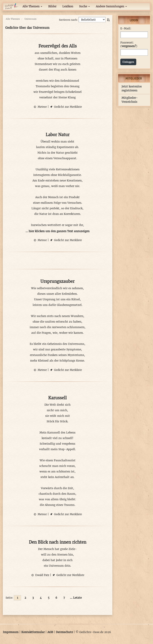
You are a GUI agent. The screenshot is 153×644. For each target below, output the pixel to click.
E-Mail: (126, 29)
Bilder (52, 6)
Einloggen (128, 62)
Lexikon (68, 6)
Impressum (11, 632)
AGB (50, 632)
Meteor (40, 107)
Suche (84, 6)
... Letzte (76, 598)
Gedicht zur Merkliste (66, 107)
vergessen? (129, 46)
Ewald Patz (40, 575)
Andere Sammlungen (111, 6)
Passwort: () (129, 44)
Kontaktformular (33, 632)
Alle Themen (32, 6)
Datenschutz (64, 632)
